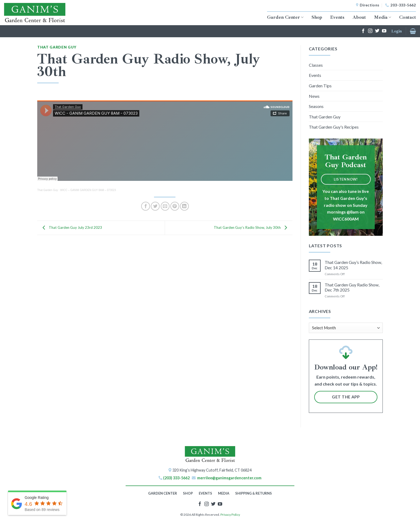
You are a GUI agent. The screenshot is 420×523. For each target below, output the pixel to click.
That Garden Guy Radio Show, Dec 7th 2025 (352, 287)
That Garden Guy (57, 47)
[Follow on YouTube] (384, 31)
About (359, 17)
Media (382, 17)
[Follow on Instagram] (370, 31)
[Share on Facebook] (146, 206)
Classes (316, 65)
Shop (317, 17)
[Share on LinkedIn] (184, 206)
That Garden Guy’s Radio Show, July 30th (252, 227)
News (314, 96)
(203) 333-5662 (176, 478)
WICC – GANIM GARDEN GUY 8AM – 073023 (88, 190)
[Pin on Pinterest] (175, 206)
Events (337, 17)
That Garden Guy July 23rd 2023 (71, 227)
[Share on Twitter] (155, 206)
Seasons (316, 106)
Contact (408, 17)
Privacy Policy (230, 515)
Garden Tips (320, 86)
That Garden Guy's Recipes (334, 127)
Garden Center (285, 17)
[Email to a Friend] (165, 206)
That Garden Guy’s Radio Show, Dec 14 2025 (353, 265)
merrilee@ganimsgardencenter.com (229, 478)
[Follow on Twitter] (377, 31)
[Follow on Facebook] (363, 31)
